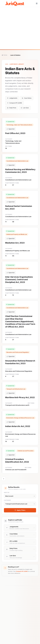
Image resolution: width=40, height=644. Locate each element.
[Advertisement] (20, 28)
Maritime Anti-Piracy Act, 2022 (20, 399)
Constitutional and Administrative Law (17, 163)
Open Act (11, 130)
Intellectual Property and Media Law (17, 236)
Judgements (12, 98)
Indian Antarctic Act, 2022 (18, 428)
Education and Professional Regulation (18, 354)
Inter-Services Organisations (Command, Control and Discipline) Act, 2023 (19, 281)
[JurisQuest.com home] (15, 3)
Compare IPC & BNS (15, 103)
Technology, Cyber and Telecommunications (19, 126)
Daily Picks (12, 108)
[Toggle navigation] (37, 3)
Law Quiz (25, 108)
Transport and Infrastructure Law (16, 391)
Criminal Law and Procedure (25, 452)
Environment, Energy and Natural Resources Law (20, 420)
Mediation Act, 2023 (15, 245)
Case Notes (27, 98)
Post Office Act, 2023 (15, 135)
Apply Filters (20, 512)
